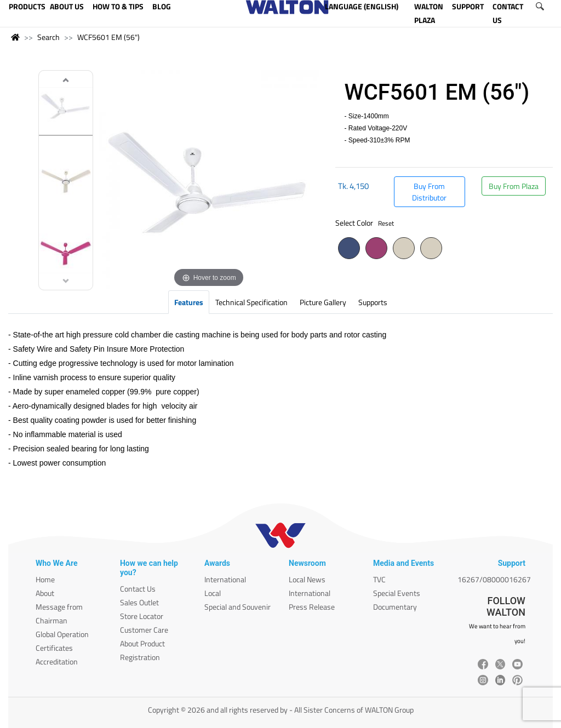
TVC (379, 579)
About (45, 593)
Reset (386, 223)
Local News (307, 579)
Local (213, 593)
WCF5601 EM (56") (108, 37)
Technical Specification (251, 302)
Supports (373, 302)
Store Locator (142, 616)
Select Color (365, 223)
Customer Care (144, 630)
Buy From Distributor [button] (429, 192)
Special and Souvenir (237, 607)
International (225, 579)
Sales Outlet (139, 602)
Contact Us (138, 589)
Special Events (397, 593)
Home (45, 579)
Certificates (54, 648)
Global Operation (62, 634)
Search (48, 37)
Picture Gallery (323, 302)
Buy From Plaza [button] (514, 186)
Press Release (312, 607)
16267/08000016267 (494, 579)
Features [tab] (189, 302)
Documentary (395, 607)
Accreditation (57, 661)
